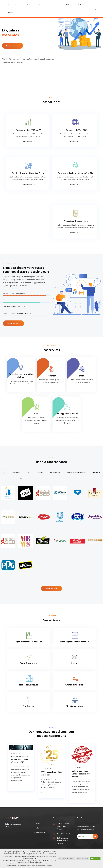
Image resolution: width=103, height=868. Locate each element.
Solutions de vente (14, 5)
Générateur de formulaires (76, 221)
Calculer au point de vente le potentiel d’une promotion (82, 774)
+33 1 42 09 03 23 (63, 833)
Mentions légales (40, 832)
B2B (29, 472)
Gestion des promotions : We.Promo (28, 173)
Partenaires (55, 5)
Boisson (40, 472)
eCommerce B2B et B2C (76, 130)
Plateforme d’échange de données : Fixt (76, 173)
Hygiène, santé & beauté (13, 479)
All (4, 472)
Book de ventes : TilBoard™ (28, 130)
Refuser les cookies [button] (83, 858)
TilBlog (68, 5)
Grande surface (55, 472)
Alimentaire (16, 472)
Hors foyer (96, 472)
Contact (80, 5)
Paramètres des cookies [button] (66, 858)
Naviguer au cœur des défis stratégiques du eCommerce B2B (20, 759)
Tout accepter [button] (95, 858)
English (11, 12)
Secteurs (42, 5)
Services (30, 5)
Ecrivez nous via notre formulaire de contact (63, 841)
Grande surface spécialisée (76, 472)
